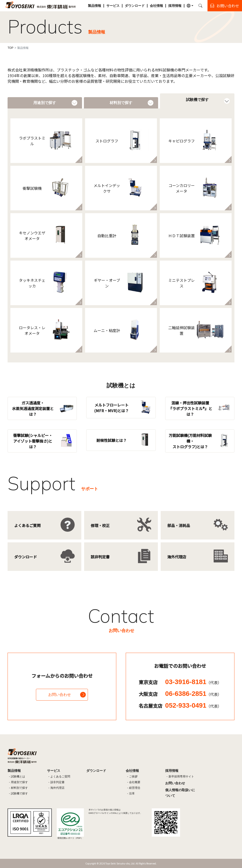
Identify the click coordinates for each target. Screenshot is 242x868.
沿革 (132, 793)
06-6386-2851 (193, 694)
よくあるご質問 (60, 777)
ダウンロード (135, 6)
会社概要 (135, 782)
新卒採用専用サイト (181, 777)
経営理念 (135, 788)
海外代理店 (57, 788)
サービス (113, 6)
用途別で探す (19, 782)
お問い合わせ (60, 695)
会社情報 (156, 6)
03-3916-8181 (193, 682)
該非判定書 (57, 782)
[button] (190, 6)
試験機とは (18, 777)
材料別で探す (19, 788)
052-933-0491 (193, 705)
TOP (10, 48)
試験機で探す (19, 793)
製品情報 (95, 6)
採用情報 (175, 6)
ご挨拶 (133, 777)
